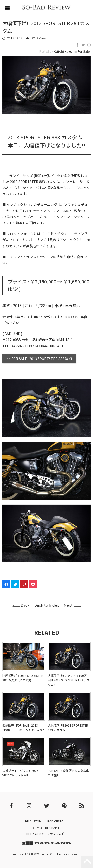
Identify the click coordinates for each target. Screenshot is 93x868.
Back (25, 605)
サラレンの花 (56, 833)
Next (68, 605)
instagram (29, 806)
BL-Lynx (37, 827)
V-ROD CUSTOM (55, 821)
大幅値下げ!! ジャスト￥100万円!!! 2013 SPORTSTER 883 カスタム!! (69, 680)
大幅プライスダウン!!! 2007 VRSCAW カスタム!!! (20, 773)
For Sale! (84, 51)
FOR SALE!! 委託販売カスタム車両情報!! (68, 773)
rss (82, 806)
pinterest (64, 806)
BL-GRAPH (52, 827)
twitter (47, 806)
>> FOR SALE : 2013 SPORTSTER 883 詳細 (39, 359)
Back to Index (47, 605)
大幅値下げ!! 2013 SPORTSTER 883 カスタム (68, 728)
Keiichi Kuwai (64, 51)
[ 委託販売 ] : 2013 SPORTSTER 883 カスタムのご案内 (23, 678)
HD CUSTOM (33, 821)
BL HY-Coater (35, 833)
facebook (11, 806)
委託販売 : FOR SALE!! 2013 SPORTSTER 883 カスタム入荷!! (23, 728)
